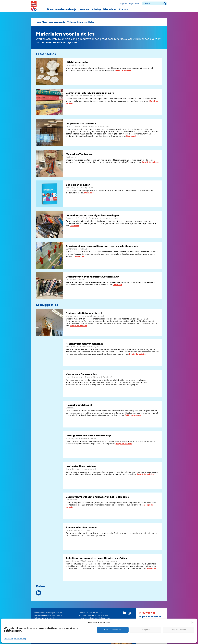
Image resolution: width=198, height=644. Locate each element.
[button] (193, 622)
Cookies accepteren (113, 630)
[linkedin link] (125, 614)
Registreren (134, 4)
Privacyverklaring (20, 639)
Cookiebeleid (8, 639)
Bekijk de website (123, 70)
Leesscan (84, 9)
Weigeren (146, 630)
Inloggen (123, 4)
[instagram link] (129, 614)
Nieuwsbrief (110, 9)
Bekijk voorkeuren (178, 630)
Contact (123, 9)
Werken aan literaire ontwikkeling (80, 22)
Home (38, 22)
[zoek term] (155, 3)
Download (131, 136)
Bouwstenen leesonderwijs (62, 9)
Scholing (96, 9)
